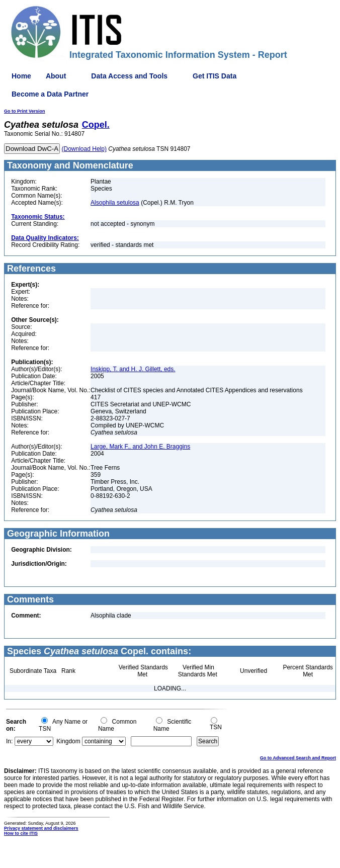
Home (21, 76)
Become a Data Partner (50, 94)
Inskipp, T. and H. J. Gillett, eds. (133, 369)
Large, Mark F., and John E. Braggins (140, 447)
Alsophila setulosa (115, 203)
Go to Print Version (25, 111)
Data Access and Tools (129, 76)
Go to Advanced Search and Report (298, 758)
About (56, 76)
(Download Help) (84, 149)
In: (9, 741)
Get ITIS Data (215, 76)
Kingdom (68, 741)
